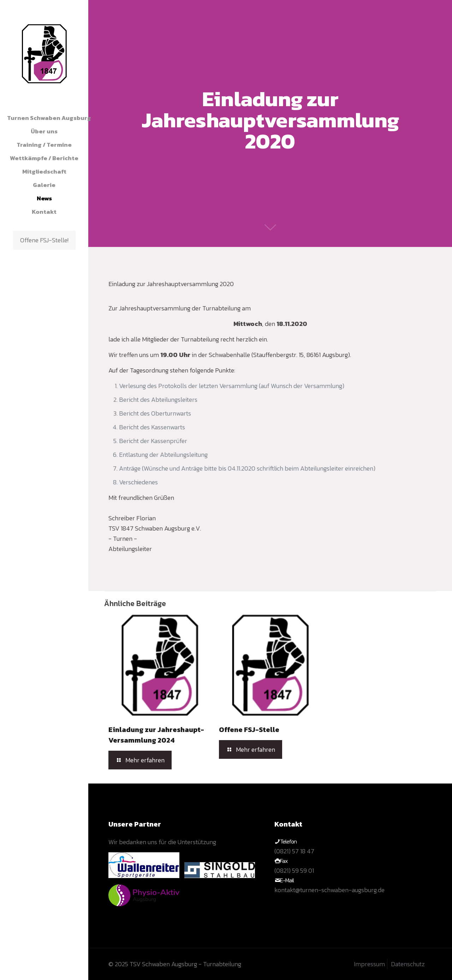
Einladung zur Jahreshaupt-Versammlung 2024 (156, 735)
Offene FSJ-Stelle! (44, 240)
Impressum (369, 964)
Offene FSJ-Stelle (249, 730)
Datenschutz (408, 964)
